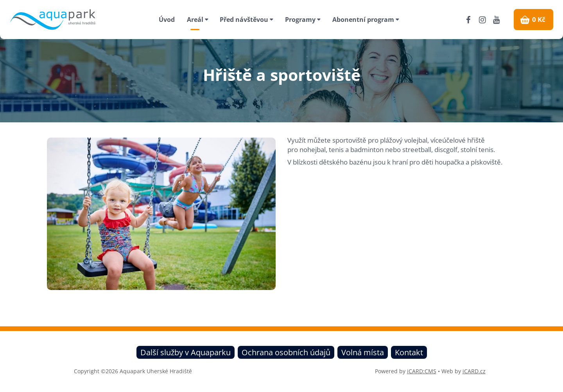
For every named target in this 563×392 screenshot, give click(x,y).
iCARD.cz (474, 371)
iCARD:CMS (422, 371)
